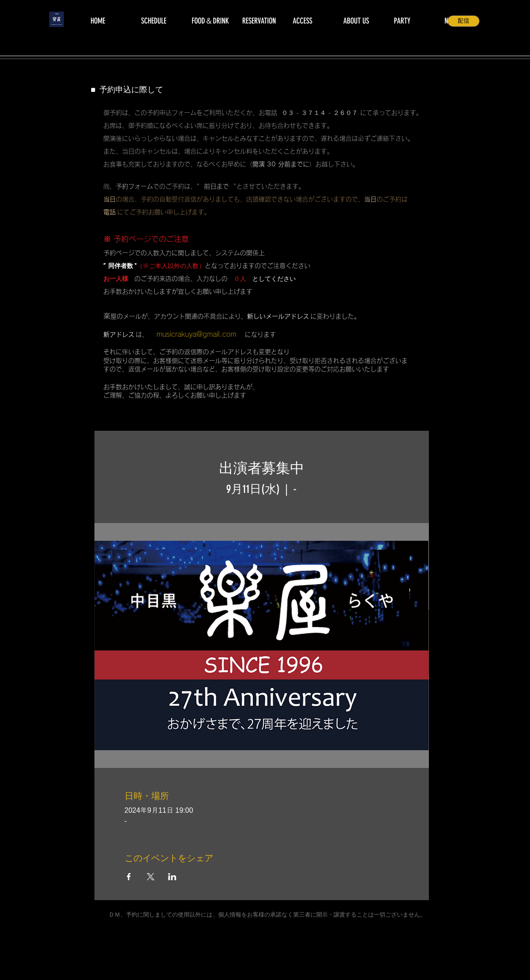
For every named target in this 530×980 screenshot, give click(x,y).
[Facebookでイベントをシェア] (129, 877)
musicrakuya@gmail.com (196, 334)
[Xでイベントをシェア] (151, 877)
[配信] (463, 21)
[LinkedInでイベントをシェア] (172, 877)
